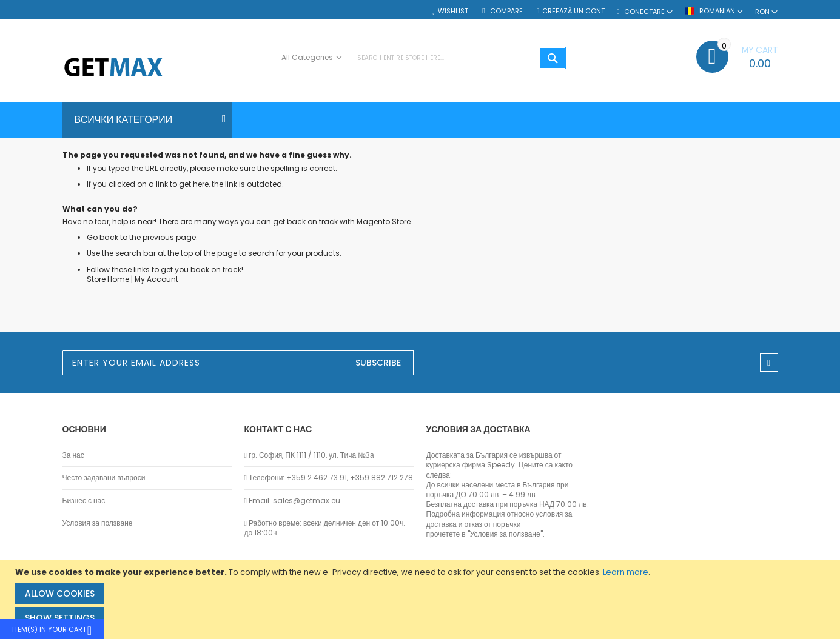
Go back (102, 237)
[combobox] (420, 58)
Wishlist (453, 11)
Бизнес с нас (84, 501)
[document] (422, 599)
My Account (156, 279)
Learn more (626, 572)
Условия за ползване (98, 523)
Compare (506, 11)
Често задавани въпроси (104, 478)
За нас (73, 455)
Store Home (108, 279)
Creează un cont (573, 11)
